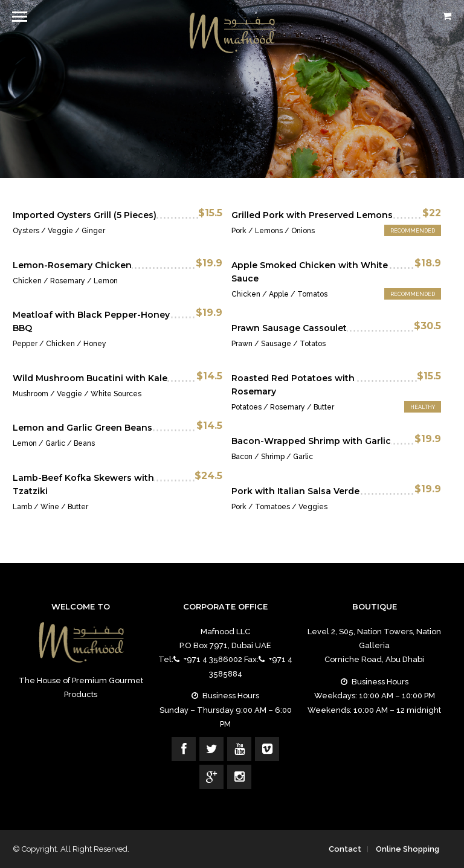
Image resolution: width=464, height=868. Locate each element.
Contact (345, 849)
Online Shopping (408, 849)
